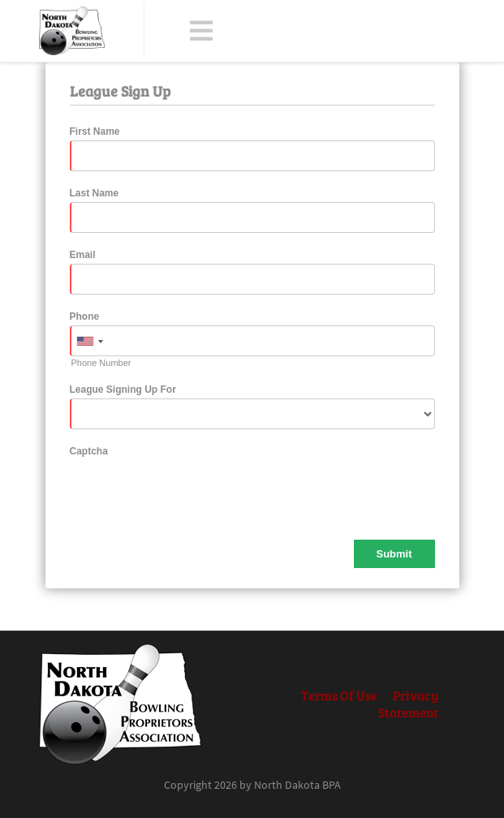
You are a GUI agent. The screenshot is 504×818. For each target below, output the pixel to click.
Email (83, 255)
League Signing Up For (123, 390)
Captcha (89, 451)
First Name (95, 131)
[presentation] (193, 492)
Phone (85, 316)
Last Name (95, 193)
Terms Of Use (339, 695)
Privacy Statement (408, 704)
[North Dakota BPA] (72, 31)
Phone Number (101, 363)
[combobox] (89, 342)
